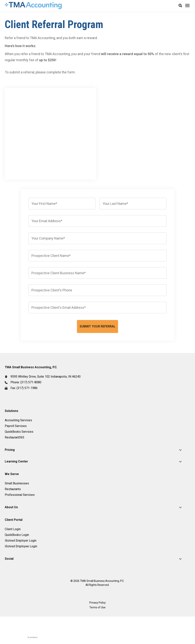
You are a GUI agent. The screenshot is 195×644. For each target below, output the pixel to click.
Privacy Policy (97, 626)
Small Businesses (17, 506)
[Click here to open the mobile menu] (187, 6)
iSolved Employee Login (21, 569)
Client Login (13, 552)
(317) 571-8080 (31, 405)
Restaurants (13, 512)
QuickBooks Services (19, 455)
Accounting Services (18, 443)
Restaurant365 (14, 460)
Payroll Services (16, 449)
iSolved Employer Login (21, 563)
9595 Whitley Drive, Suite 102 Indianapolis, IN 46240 (46, 399)
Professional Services (20, 518)
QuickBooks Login (17, 558)
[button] (180, 6)
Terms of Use (97, 630)
